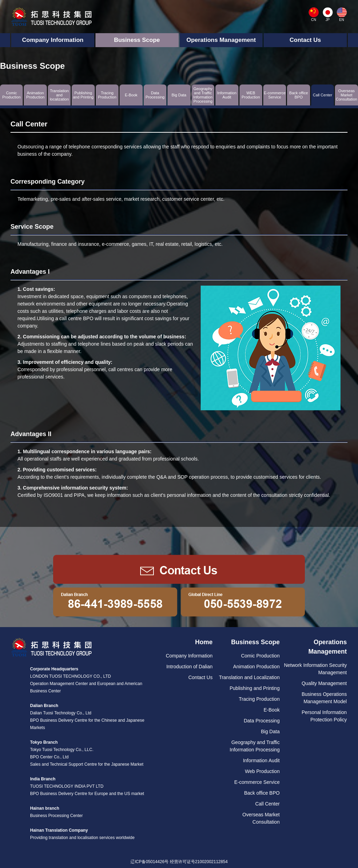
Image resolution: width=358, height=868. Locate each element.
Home (204, 642)
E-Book (272, 710)
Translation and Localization (249, 677)
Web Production (262, 771)
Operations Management (221, 40)
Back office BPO (262, 793)
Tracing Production (259, 699)
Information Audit (261, 760)
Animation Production (256, 667)
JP (328, 20)
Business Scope (137, 40)
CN (314, 20)
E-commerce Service (257, 782)
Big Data (270, 731)
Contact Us (305, 40)
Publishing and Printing (255, 688)
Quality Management (324, 683)
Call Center (267, 804)
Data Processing (262, 721)
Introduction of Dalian (189, 667)
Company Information (53, 40)
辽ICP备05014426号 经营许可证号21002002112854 (179, 862)
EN (342, 20)
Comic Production (260, 656)
